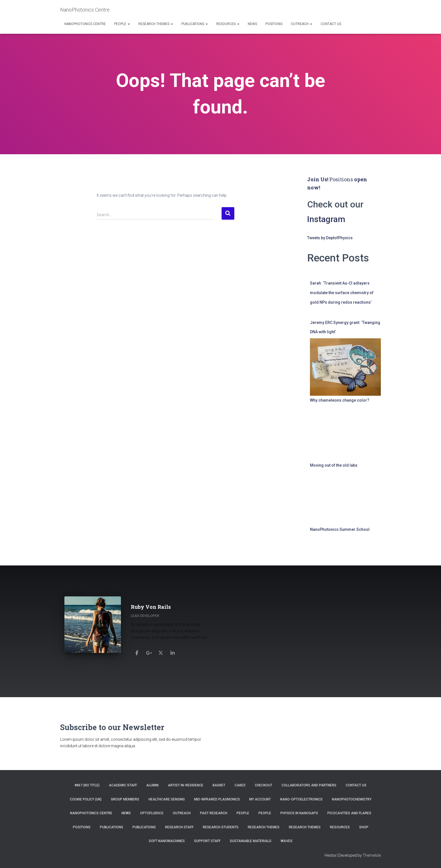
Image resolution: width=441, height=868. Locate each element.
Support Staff (207, 841)
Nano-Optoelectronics (301, 799)
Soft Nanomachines (167, 841)
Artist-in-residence (186, 785)
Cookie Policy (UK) (86, 799)
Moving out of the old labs (334, 465)
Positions (274, 24)
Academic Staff (123, 785)
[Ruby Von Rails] (137, 651)
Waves (287, 841)
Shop (364, 827)
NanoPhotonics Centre (85, 24)
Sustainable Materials (251, 841)
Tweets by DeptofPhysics (330, 238)
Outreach (301, 24)
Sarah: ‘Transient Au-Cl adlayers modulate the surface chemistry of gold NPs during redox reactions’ (342, 293)
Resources (228, 24)
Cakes (240, 785)
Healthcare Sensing (167, 799)
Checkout (264, 785)
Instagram (328, 219)
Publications (195, 24)
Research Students (221, 827)
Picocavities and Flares (349, 813)
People (122, 24)
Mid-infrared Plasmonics (217, 799)
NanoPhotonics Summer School (340, 529)
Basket (219, 785)
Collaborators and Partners (309, 785)
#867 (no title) (87, 785)
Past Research (214, 813)
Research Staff (179, 827)
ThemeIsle (372, 855)
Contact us (331, 24)
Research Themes (156, 24)
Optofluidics (152, 813)
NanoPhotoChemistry (352, 799)
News (252, 24)
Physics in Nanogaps (299, 813)
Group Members (125, 799)
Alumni (152, 785)
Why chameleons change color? (340, 400)
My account (260, 799)
